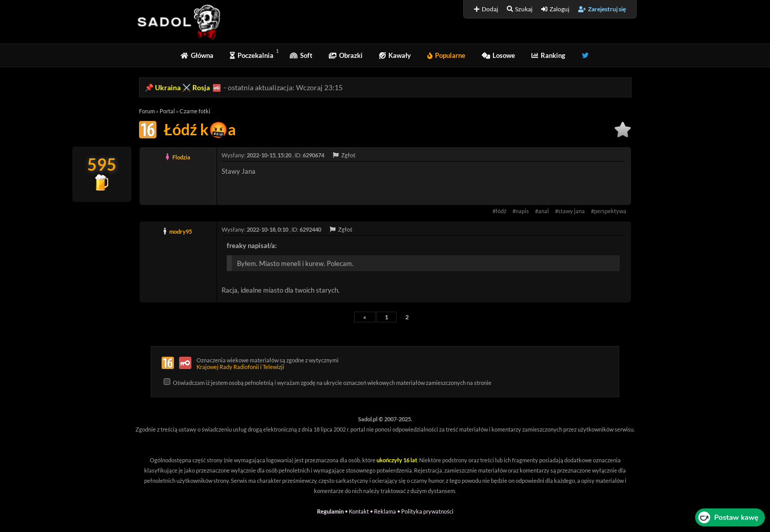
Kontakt (359, 511)
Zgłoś (344, 155)
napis (522, 211)
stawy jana (571, 211)
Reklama (385, 511)
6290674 (313, 155)
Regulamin (330, 511)
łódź (501, 211)
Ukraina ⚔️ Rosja (182, 87)
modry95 (181, 231)
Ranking (548, 55)
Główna (197, 55)
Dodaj (486, 9)
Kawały (395, 55)
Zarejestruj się (602, 9)
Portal (167, 111)
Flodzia (181, 157)
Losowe (498, 55)
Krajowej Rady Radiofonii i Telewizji (240, 367)
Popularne (446, 55)
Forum (147, 111)
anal (544, 211)
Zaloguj (555, 9)
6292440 (310, 229)
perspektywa (610, 211)
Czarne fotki (195, 111)
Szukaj (520, 9)
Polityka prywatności (427, 511)
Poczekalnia (252, 55)
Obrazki (346, 55)
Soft (301, 55)
